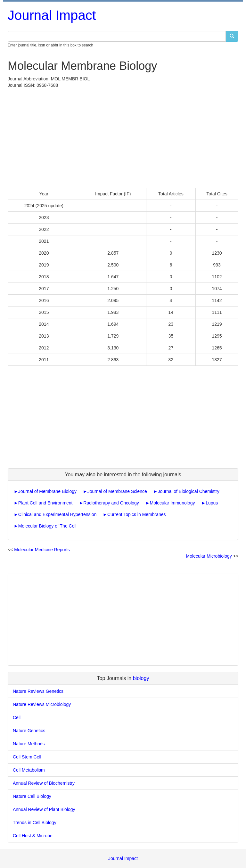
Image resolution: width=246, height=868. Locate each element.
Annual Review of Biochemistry (44, 783)
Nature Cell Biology (32, 796)
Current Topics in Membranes (137, 514)
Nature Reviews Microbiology (42, 704)
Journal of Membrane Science (117, 491)
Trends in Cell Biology (35, 823)
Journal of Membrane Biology (47, 491)
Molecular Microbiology (209, 556)
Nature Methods (29, 744)
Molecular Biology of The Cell (47, 526)
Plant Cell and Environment (45, 503)
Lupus (212, 503)
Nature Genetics (29, 731)
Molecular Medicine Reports (42, 550)
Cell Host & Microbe (33, 836)
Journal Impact (52, 15)
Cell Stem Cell (27, 757)
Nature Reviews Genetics (38, 691)
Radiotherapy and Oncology (111, 503)
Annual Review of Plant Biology (44, 809)
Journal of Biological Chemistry (188, 491)
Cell (17, 717)
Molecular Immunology (172, 503)
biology (141, 678)
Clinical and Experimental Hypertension (57, 514)
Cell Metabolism (29, 770)
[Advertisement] (123, 136)
